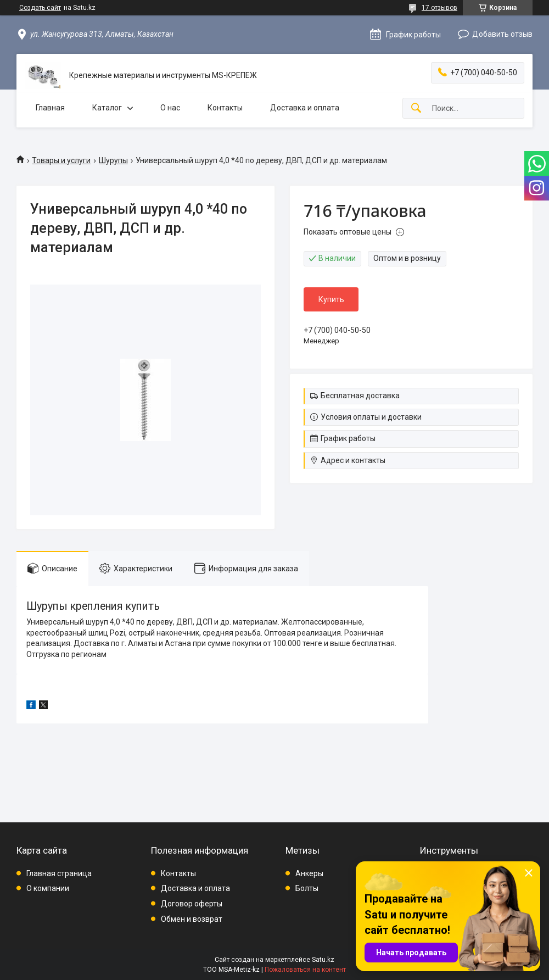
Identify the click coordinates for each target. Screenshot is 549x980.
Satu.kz (323, 960)
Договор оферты (192, 904)
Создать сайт (40, 8)
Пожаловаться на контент (305, 970)
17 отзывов (439, 8)
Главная (50, 108)
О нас (170, 108)
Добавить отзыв (502, 34)
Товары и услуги (61, 160)
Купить (331, 299)
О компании (48, 888)
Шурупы (113, 160)
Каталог (107, 108)
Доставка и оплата (305, 108)
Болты (307, 888)
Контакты (225, 108)
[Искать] (416, 108)
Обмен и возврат (192, 919)
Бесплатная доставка (360, 396)
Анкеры (309, 873)
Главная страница (59, 873)
